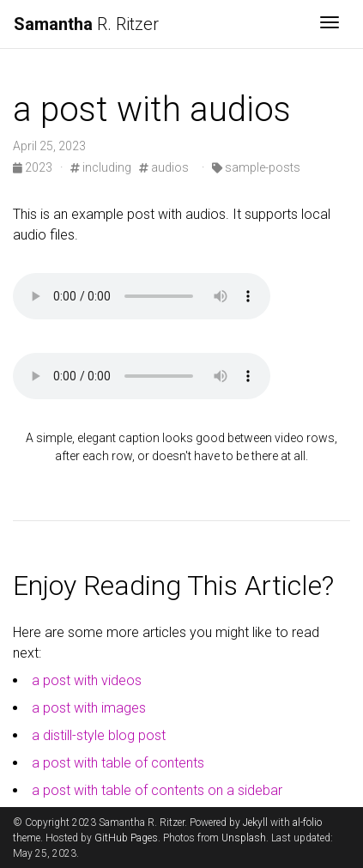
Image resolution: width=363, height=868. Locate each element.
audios (164, 167)
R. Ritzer (86, 24)
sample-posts (256, 167)
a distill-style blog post (99, 735)
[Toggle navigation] (330, 24)
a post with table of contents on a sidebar (157, 790)
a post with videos (87, 680)
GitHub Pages (126, 838)
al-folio (307, 822)
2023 (34, 167)
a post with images (89, 708)
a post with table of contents (118, 763)
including (101, 167)
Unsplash (244, 838)
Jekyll (255, 822)
